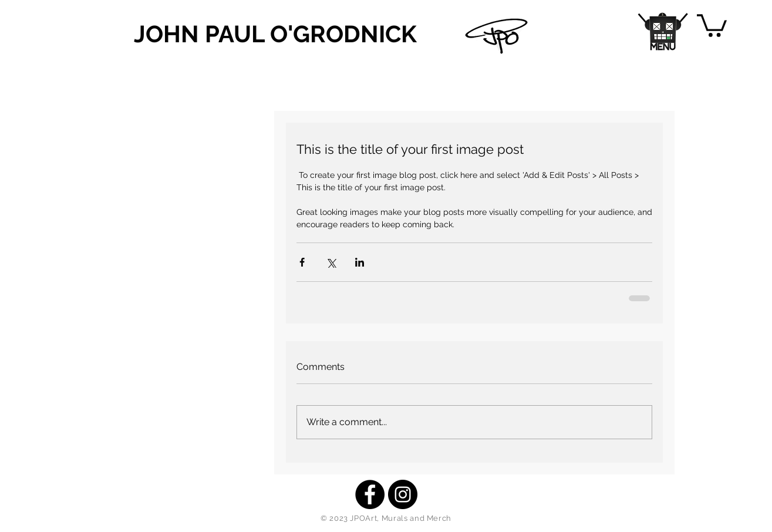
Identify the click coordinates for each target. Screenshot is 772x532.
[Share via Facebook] (302, 262)
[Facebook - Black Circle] (370, 494)
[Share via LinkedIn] (360, 262)
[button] (663, 31)
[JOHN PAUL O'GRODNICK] (280, 34)
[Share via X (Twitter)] (331, 262)
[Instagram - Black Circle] (403, 494)
